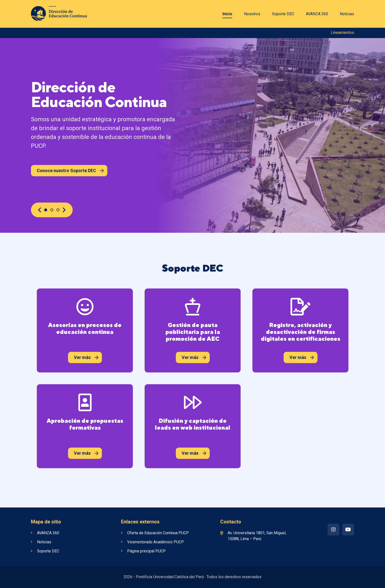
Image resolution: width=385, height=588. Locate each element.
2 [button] (52, 210)
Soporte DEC (283, 14)
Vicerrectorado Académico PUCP (156, 542)
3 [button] (58, 210)
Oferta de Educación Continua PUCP (158, 533)
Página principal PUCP (146, 551)
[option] (192, 135)
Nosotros (252, 14)
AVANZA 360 (317, 14)
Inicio (227, 14)
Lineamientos (342, 33)
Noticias (347, 14)
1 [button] (46, 210)
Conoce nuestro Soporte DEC (70, 171)
